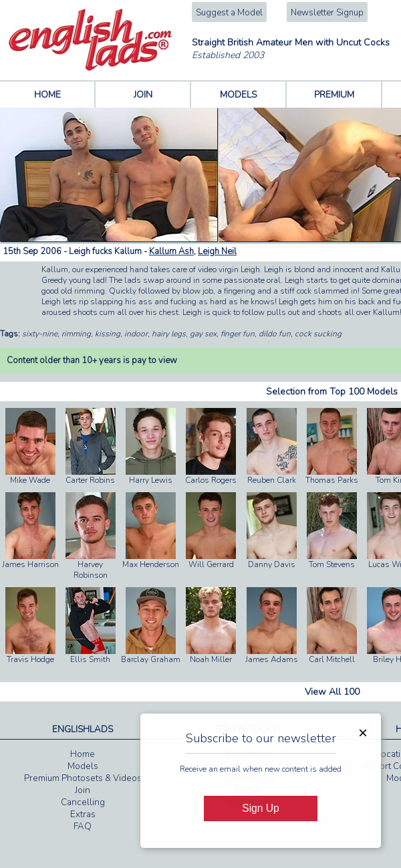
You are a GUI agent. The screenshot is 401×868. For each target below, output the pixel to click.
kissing (108, 334)
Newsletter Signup (327, 13)
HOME (47, 95)
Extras (83, 815)
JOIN (143, 95)
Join (83, 790)
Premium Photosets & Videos (83, 778)
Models (83, 766)
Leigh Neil (217, 251)
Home (83, 754)
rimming (76, 334)
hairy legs (169, 334)
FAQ (83, 827)
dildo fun (275, 334)
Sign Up (260, 808)
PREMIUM (334, 95)
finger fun (238, 334)
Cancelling (83, 802)
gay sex (203, 334)
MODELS (239, 95)
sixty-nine (40, 334)
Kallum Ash (171, 251)
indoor (136, 334)
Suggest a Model (229, 13)
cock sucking (318, 334)
